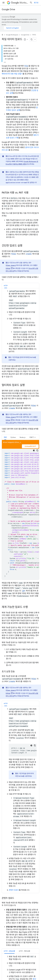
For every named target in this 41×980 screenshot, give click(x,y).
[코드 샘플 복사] (37, 450)
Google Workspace (12, 35)
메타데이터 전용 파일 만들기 (12, 74)
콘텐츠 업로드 (14, 890)
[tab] (6, 286)
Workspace (19, 3)
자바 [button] (5, 437)
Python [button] (13, 437)
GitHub (8, 268)
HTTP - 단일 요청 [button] (9, 951)
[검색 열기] (31, 3)
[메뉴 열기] (3, 3)
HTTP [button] (6, 286)
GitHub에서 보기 (30, 446)
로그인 (36, 3)
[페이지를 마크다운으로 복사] (32, 39)
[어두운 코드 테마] (34, 450)
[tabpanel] (20, 326)
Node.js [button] (23, 437)
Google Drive (8, 9)
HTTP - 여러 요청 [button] (24, 951)
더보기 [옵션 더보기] (32, 437)
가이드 (34, 35)
